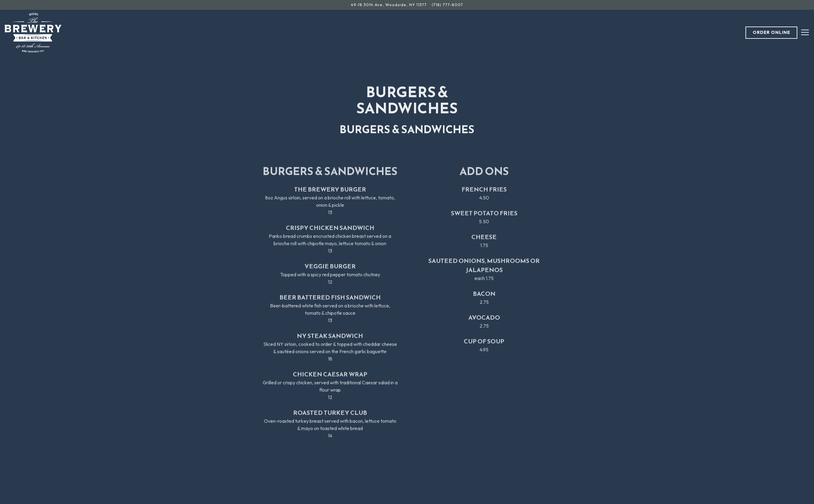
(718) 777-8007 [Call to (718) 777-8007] (447, 5)
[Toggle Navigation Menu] (805, 32)
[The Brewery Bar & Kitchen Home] (33, 32)
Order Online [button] (771, 32)
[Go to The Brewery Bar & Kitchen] (389, 5)
